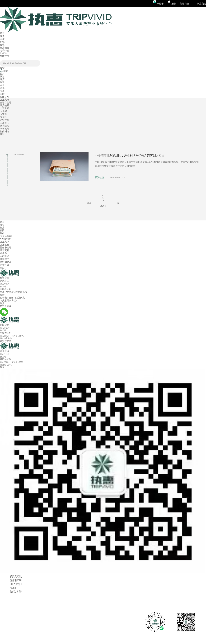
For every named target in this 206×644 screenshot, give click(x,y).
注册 (2, 303)
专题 (2, 91)
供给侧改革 (6, 262)
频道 (2, 36)
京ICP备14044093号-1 (103, 642)
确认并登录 (6, 341)
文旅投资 (5, 245)
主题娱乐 (5, 123)
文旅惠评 (5, 242)
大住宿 (3, 111)
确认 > (103, 206)
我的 (2, 233)
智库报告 (5, 48)
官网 (2, 230)
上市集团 (5, 108)
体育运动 (5, 126)
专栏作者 (5, 50)
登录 (2, 295)
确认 (2, 367)
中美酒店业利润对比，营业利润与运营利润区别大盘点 (130, 156)
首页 (2, 33)
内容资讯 (16, 576)
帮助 (13, 588)
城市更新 (5, 250)
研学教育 (5, 129)
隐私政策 (16, 592)
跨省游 (3, 253)
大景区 (3, 117)
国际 (2, 94)
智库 (2, 88)
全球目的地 (6, 103)
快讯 (2, 42)
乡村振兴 (5, 256)
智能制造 (5, 131)
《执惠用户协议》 (9, 300)
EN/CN (4, 53)
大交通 (3, 114)
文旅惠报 (5, 100)
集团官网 (5, 56)
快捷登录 (5, 278)
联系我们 (201, 4)
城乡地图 (5, 105)
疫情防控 (5, 259)
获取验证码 (6, 359)
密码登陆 (5, 281)
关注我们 (184, 4)
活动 (2, 134)
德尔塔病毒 (6, 247)
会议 (2, 45)
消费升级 (5, 265)
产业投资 (5, 120)
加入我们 (16, 584)
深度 (2, 39)
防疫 (2, 268)
